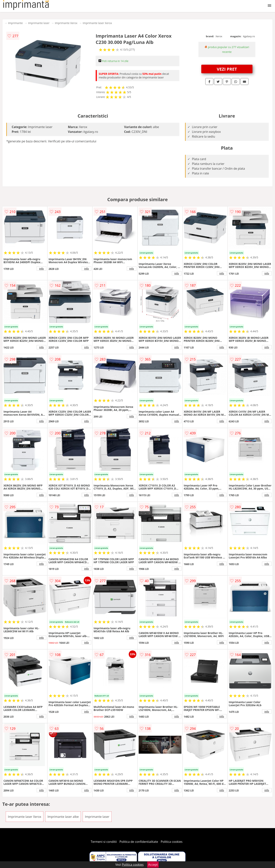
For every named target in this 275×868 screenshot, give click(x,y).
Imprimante (15, 23)
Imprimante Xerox (66, 23)
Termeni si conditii (104, 842)
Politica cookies (172, 842)
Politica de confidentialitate (139, 842)
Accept (153, 865)
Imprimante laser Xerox (97, 23)
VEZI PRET (227, 69)
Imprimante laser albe (63, 817)
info (41, 269)
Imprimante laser (39, 23)
